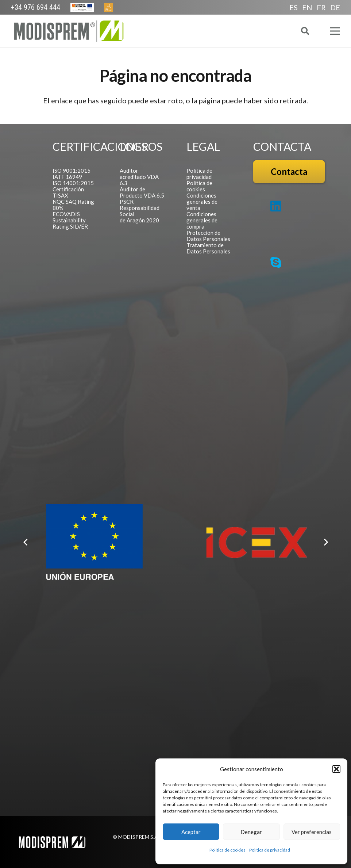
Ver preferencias (312, 832)
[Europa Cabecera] (82, 7)
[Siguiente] (325, 542)
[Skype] (276, 262)
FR (321, 7)
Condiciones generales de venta (202, 202)
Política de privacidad (270, 850)
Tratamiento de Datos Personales (208, 248)
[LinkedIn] (276, 206)
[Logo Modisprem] (69, 31)
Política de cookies (227, 850)
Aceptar (191, 832)
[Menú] (335, 31)
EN (307, 7)
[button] (336, 769)
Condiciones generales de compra (202, 220)
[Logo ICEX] (257, 542)
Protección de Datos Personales (208, 236)
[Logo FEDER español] (94, 542)
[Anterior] (26, 542)
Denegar (251, 832)
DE (335, 7)
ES (294, 7)
